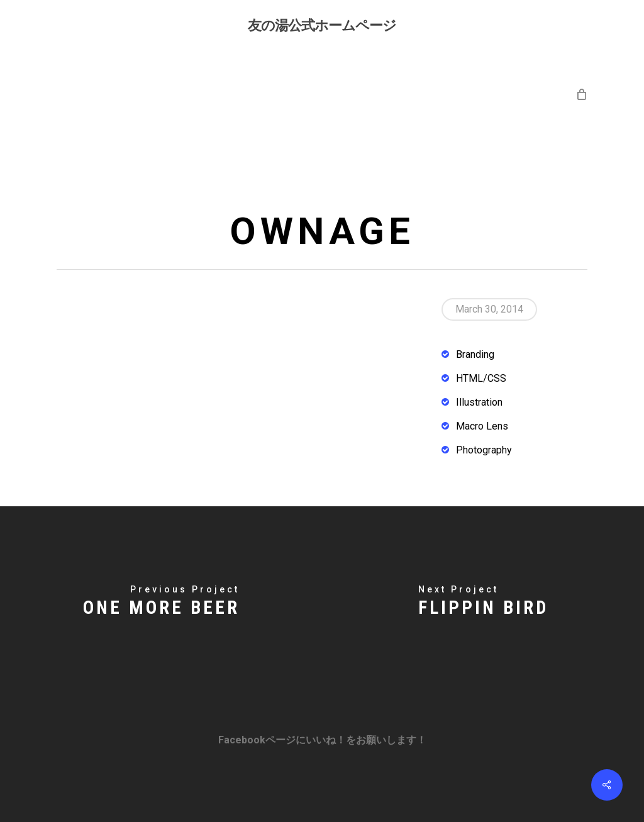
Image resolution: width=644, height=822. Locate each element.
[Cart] (581, 94)
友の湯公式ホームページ (322, 25)
